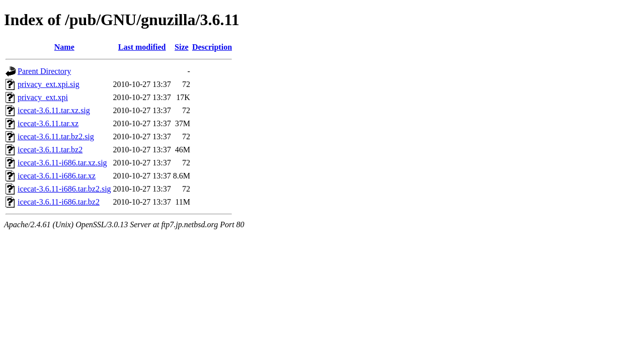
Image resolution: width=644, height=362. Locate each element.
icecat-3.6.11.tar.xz (48, 123)
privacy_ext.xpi (43, 97)
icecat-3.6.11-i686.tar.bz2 (59, 202)
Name (64, 47)
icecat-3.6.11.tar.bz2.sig (56, 137)
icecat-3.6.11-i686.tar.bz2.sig (64, 189)
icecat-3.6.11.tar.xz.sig (54, 110)
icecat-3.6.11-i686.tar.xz (57, 176)
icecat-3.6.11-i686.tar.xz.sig (62, 163)
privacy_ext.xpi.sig (49, 84)
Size (182, 47)
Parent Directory (44, 71)
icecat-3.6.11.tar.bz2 (50, 150)
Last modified (142, 47)
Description (212, 47)
